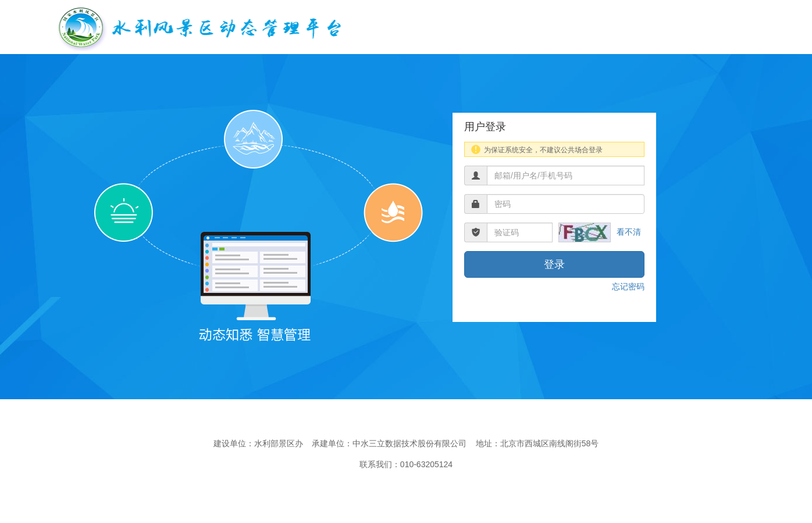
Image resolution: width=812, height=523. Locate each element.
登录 (554, 264)
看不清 (629, 232)
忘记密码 (628, 286)
